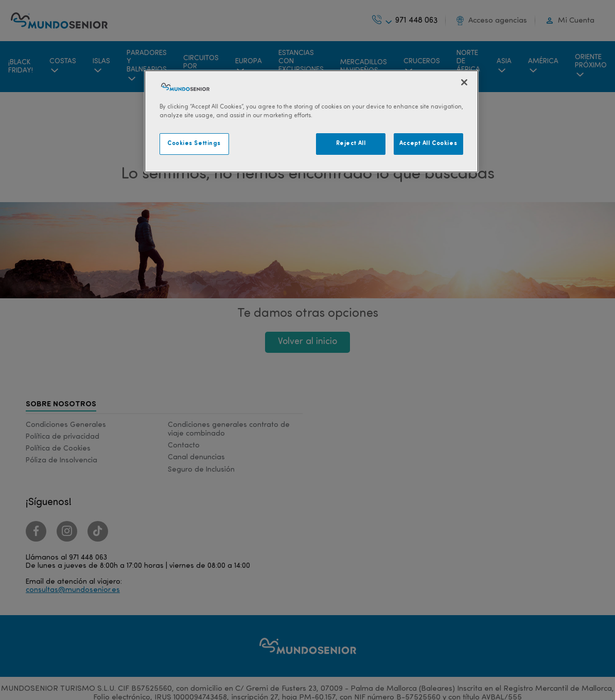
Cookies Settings (194, 143)
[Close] (464, 82)
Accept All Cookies (428, 143)
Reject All (351, 143)
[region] (311, 121)
